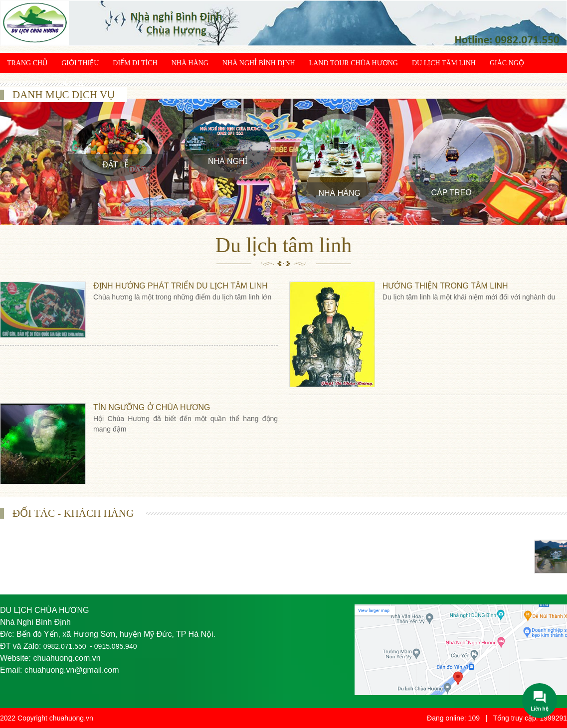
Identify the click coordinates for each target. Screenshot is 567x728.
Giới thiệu (80, 63)
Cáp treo (452, 193)
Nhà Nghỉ (228, 161)
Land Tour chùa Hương (354, 63)
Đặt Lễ (115, 165)
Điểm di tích (135, 63)
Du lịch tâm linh (444, 63)
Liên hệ (71, 83)
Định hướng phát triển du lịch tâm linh (181, 286)
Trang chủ (27, 63)
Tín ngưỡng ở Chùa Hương (152, 407)
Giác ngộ (507, 63)
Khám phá (25, 83)
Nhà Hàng (190, 63)
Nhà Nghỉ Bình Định (259, 63)
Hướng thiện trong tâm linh (445, 286)
